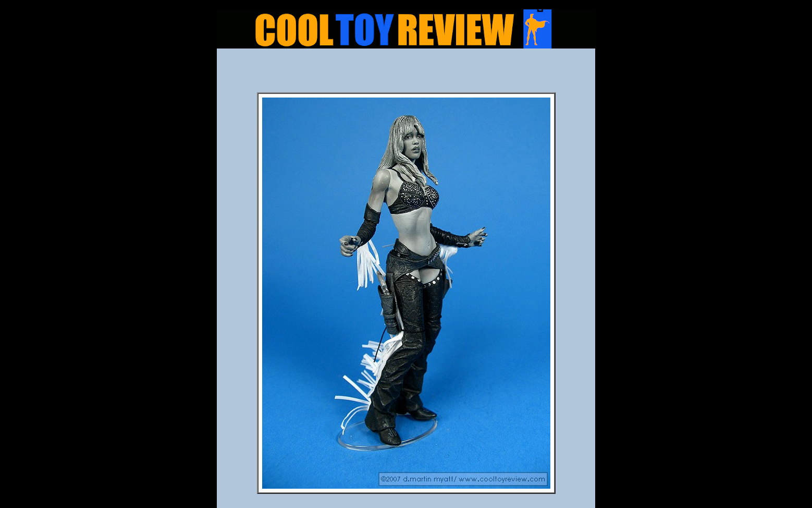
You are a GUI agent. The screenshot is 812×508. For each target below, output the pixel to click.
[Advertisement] (406, 74)
